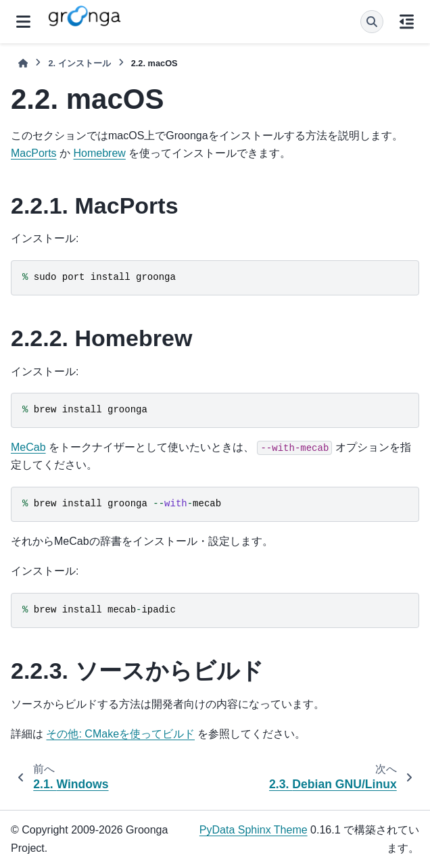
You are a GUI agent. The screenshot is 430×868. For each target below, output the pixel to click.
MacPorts (34, 153)
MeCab (28, 447)
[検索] (372, 22)
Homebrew (99, 153)
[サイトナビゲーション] (23, 22)
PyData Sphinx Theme (254, 830)
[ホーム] (23, 63)
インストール (79, 63)
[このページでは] (407, 22)
